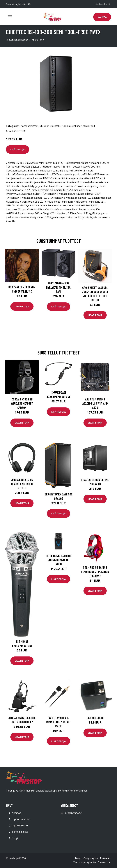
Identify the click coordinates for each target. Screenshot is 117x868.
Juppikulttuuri (20, 826)
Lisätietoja (18, 149)
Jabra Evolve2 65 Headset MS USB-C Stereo (22, 484)
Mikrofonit (38, 40)
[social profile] (29, 4)
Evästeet (105, 858)
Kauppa (102, 17)
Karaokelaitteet (19, 40)
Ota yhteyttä (91, 858)
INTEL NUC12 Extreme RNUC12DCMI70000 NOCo (59, 560)
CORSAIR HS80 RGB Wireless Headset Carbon (22, 403)
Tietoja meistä (20, 832)
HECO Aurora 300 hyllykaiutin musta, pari (59, 287)
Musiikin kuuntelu (50, 126)
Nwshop (17, 813)
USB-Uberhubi (95, 718)
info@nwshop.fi (102, 4)
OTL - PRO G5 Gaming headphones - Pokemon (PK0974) (95, 571)
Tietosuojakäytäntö (84, 862)
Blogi (15, 838)
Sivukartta (104, 862)
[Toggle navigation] (10, 17)
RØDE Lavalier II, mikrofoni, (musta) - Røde (59, 722)
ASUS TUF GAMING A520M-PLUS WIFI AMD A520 (95, 403)
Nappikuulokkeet (72, 126)
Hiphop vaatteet (21, 819)
